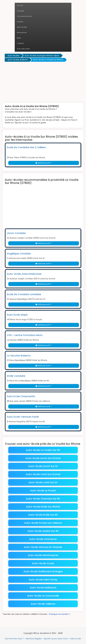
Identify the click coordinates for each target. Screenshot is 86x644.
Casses (20, 22)
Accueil (20, 5)
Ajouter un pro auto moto (56, 639)
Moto (19, 38)
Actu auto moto (23, 49)
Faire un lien (76, 639)
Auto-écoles (22, 27)
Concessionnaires (24, 16)
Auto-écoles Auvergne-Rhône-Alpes (42, 56)
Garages (21, 11)
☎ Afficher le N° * (44, 163)
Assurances (22, 33)
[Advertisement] (43, 82)
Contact (20, 43)
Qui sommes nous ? (14, 639)
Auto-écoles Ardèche (18, 60)
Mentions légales (34, 639)
